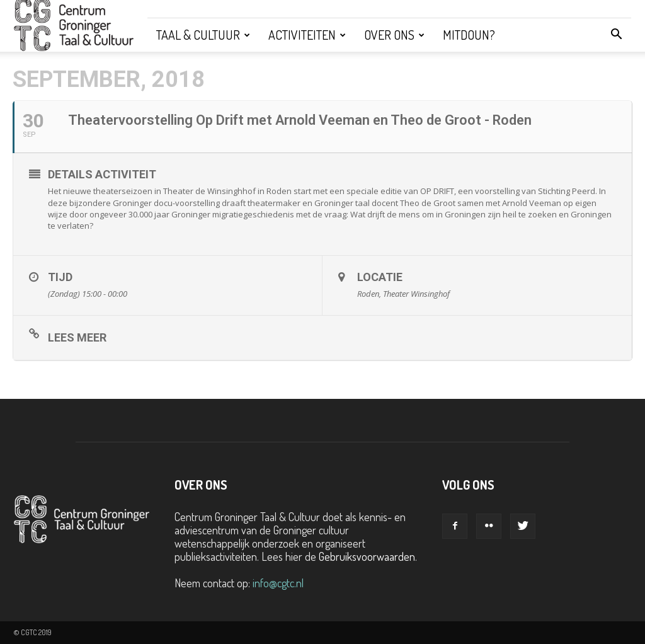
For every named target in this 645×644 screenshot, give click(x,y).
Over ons (394, 35)
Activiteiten (307, 35)
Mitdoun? (469, 35)
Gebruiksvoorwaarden (367, 556)
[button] (616, 35)
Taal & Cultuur (203, 35)
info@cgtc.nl (278, 583)
